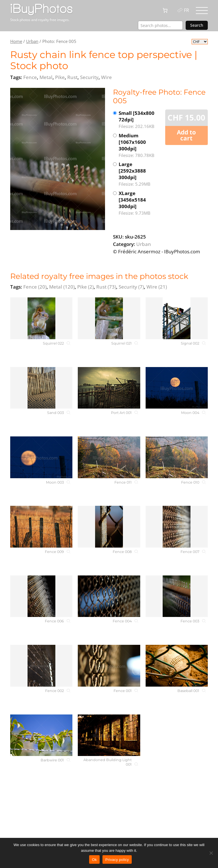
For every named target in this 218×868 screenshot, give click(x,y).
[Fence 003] (177, 596)
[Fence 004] (109, 596)
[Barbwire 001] (41, 735)
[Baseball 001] (177, 666)
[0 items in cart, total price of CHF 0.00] (165, 11)
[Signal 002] (177, 318)
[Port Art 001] (109, 388)
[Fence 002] (41, 666)
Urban (32, 41)
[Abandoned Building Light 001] (109, 735)
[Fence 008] (109, 527)
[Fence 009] (41, 527)
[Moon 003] (41, 457)
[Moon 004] (177, 388)
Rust (106, 287)
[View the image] (58, 159)
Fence (35, 287)
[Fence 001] (109, 666)
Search (197, 25)
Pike (85, 287)
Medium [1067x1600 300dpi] (139, 145)
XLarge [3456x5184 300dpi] (139, 203)
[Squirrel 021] (109, 318)
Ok (94, 860)
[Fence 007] (177, 527)
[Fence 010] (177, 457)
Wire (157, 287)
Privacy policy (117, 860)
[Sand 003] (41, 388)
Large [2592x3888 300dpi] (139, 174)
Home (16, 41)
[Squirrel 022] (41, 318)
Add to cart (186, 135)
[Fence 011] (109, 457)
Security (131, 287)
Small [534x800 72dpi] (139, 120)
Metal (62, 287)
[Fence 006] (41, 596)
